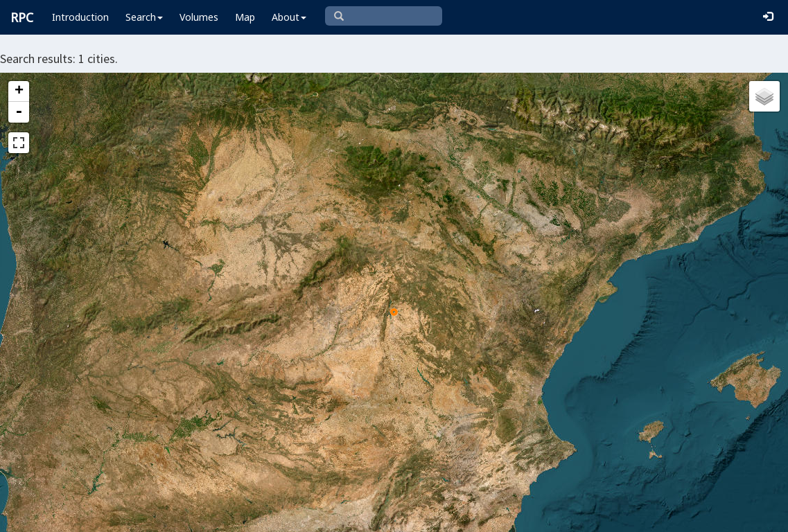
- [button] (19, 112)
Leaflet (289, 515)
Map (245, 17)
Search (144, 17)
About (289, 17)
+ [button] (19, 91)
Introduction (80, 17)
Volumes (199, 17)
